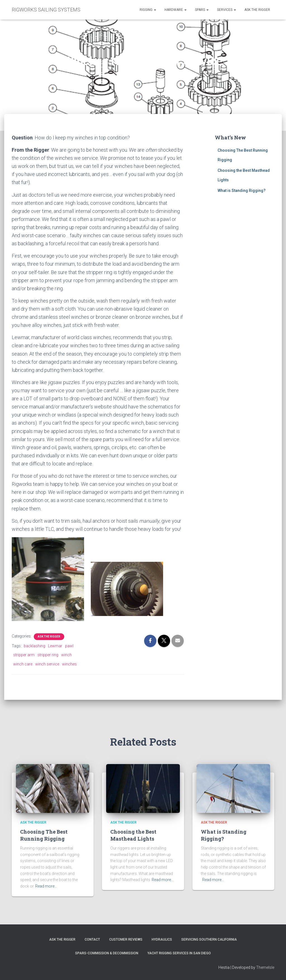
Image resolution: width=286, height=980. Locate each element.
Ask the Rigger (257, 10)
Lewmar (55, 646)
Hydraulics (162, 939)
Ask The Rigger (62, 939)
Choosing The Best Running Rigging (44, 835)
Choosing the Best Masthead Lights (133, 835)
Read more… (46, 886)
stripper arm (24, 655)
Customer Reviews (126, 939)
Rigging (148, 10)
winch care (23, 664)
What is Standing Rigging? (242, 191)
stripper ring (48, 655)
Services (227, 10)
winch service (47, 664)
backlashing (34, 646)
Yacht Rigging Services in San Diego (179, 953)
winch (66, 655)
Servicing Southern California (209, 939)
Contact (92, 939)
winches (69, 664)
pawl (69, 646)
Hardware (176, 10)
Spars (202, 10)
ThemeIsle (265, 967)
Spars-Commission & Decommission (107, 953)
